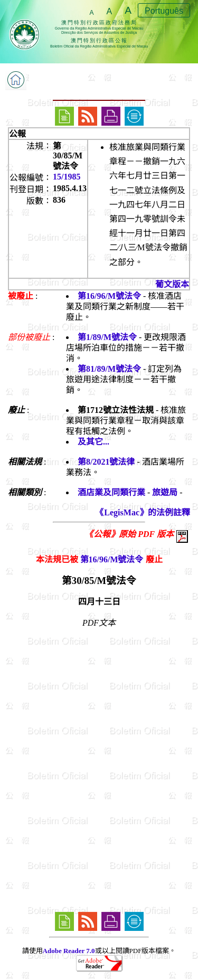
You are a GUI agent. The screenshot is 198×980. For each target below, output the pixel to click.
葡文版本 (172, 284)
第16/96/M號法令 (109, 296)
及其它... (93, 442)
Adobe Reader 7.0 (69, 951)
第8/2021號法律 (106, 462)
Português (164, 11)
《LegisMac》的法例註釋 (143, 512)
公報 (17, 134)
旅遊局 (165, 492)
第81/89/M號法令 (109, 369)
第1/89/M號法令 (107, 337)
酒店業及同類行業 (111, 492)
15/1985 (67, 177)
